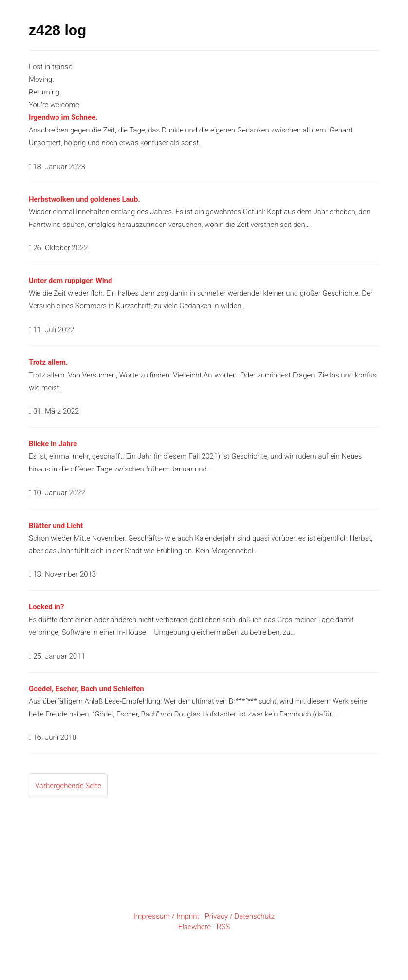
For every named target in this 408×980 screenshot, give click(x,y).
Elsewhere (195, 927)
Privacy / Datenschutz (240, 916)
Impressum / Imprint (166, 916)
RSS (223, 927)
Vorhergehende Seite (68, 786)
